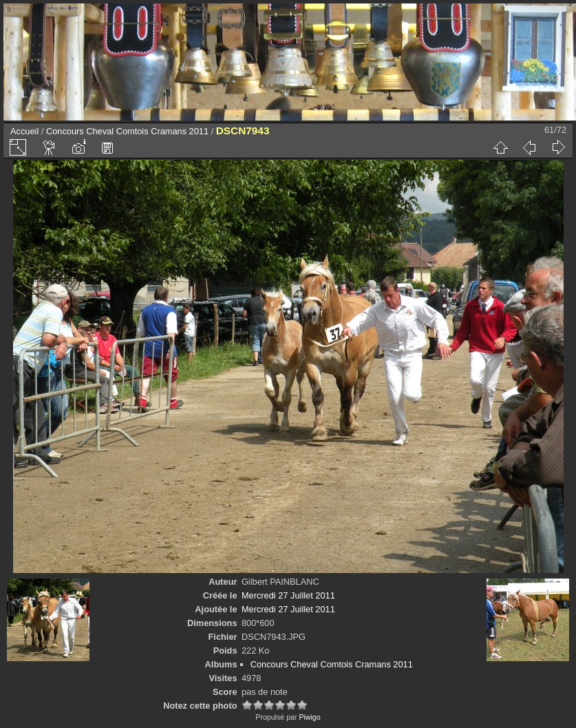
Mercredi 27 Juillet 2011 (288, 595)
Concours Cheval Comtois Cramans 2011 (127, 131)
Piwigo (309, 717)
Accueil (24, 131)
